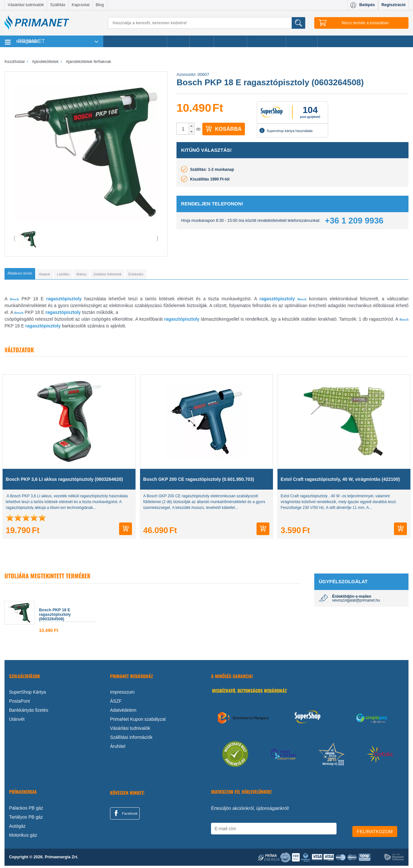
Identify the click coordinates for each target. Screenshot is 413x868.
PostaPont (20, 703)
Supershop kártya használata (286, 130)
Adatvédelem (123, 712)
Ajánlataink (302, 41)
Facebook (125, 815)
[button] (191, 126)
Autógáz (17, 828)
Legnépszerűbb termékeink (135, 41)
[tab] (30, 275)
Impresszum (122, 694)
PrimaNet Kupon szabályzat (138, 721)
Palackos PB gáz (26, 810)
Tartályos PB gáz (26, 819)
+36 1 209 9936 (354, 221)
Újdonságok (230, 41)
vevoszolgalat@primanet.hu (356, 603)
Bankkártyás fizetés (29, 712)
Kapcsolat (81, 5)
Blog (100, 5)
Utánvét (17, 721)
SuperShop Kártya (27, 694)
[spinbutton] (183, 129)
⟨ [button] (15, 238)
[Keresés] (206, 23)
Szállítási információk (131, 739)
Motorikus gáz (23, 837)
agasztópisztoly (183, 321)
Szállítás (58, 5)
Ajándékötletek (267, 41)
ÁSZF (116, 703)
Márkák (202, 41)
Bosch (15, 301)
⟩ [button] (157, 238)
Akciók (178, 41)
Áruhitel (118, 749)
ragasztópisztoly (64, 301)
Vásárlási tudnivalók (26, 5)
